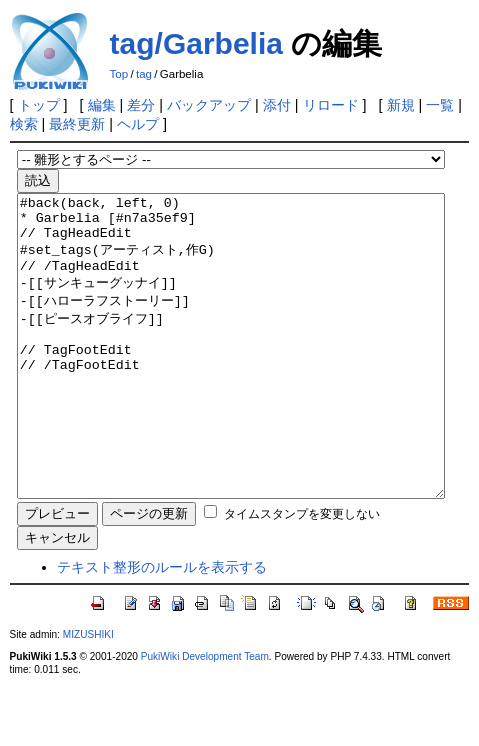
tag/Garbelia (196, 43)
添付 (277, 105)
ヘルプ (138, 124)
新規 (401, 105)
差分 (141, 105)
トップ (39, 105)
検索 (24, 124)
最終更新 (77, 124)
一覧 (440, 105)
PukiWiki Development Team (205, 716)
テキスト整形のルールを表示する (162, 627)
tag (144, 74)
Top (119, 74)
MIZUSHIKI (88, 694)
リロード (331, 105)
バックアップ (209, 105)
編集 (102, 105)
